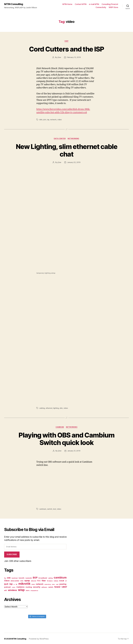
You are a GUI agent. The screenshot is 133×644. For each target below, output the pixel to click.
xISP (66, 41)
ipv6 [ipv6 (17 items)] (6, 583)
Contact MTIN (81, 4)
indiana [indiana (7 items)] (56, 580)
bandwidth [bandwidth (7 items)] (29, 577)
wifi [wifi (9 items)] (5, 590)
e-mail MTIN (94, 4)
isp (48, 119)
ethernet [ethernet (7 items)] (34, 580)
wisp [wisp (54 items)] (21, 589)
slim (61, 408)
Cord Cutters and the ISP (66, 49)
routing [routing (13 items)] (29, 586)
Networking (74, 138)
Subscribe (12, 554)
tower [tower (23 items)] (57, 586)
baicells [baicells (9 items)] (22, 577)
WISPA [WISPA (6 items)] (28, 590)
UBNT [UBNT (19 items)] (64, 586)
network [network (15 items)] (40, 583)
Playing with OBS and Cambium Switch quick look (66, 438)
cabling (42, 408)
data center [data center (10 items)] (15, 580)
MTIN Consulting (14, 4)
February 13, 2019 (74, 57)
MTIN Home (67, 4)
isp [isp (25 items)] (11, 583)
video (59, 119)
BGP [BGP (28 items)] (35, 577)
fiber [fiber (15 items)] (44, 580)
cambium (43, 508)
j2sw (59, 57)
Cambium (60, 427)
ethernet (49, 408)
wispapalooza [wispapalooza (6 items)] (34, 590)
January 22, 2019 (74, 162)
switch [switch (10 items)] (51, 586)
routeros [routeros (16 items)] (20, 586)
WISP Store (113, 7)
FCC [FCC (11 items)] (39, 580)
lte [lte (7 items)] (16, 584)
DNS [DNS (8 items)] (22, 580)
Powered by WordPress (39, 638)
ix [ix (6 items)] (14, 584)
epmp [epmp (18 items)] (27, 580)
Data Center (60, 138)
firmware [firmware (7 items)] (50, 580)
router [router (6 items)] (14, 587)
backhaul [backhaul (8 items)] (15, 577)
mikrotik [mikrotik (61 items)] (24, 583)
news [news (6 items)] (53, 584)
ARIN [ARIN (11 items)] (9, 577)
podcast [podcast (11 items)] (7, 586)
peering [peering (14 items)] (63, 583)
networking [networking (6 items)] (47, 584)
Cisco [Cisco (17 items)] (7, 580)
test (54, 508)
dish (41, 119)
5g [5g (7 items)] (5, 577)
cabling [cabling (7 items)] (50, 577)
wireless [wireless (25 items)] (12, 590)
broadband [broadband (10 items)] (43, 577)
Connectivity (101, 7)
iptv (45, 119)
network (53, 119)
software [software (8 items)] (44, 587)
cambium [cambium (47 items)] (60, 577)
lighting (56, 408)
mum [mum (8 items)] (33, 584)
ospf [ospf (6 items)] (57, 584)
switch (50, 508)
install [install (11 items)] (62, 580)
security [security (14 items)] (37, 586)
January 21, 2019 (74, 450)
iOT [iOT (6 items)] (66, 580)
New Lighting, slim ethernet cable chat (66, 150)
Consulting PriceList (110, 4)
